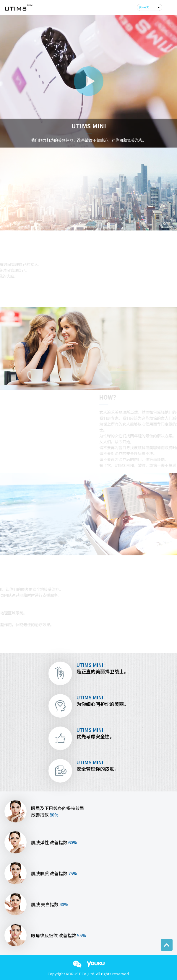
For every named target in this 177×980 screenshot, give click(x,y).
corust (19, 8)
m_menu (168, 7)
